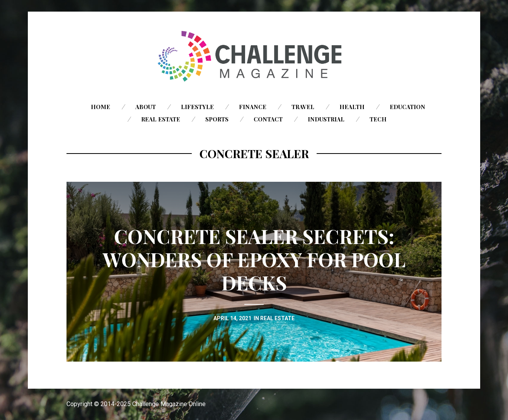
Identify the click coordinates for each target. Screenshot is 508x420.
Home (101, 107)
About (146, 107)
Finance (253, 107)
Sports (217, 119)
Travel (303, 107)
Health (352, 107)
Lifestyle (197, 107)
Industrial (326, 119)
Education (407, 107)
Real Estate (161, 119)
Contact (268, 119)
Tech (378, 119)
